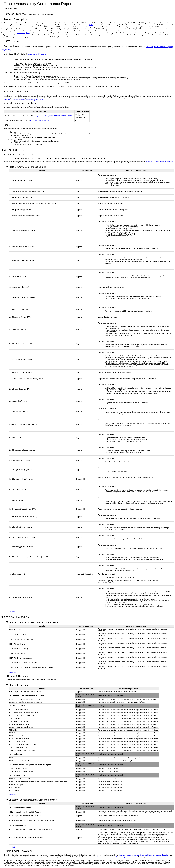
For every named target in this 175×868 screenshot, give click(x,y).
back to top (13, 612)
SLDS (91, 25)
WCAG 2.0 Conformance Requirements (159, 162)
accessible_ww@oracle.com (37, 54)
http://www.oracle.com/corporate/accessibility (109, 857)
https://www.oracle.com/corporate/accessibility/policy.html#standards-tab (144, 855)
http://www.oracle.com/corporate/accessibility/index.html (23, 100)
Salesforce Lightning (23, 33)
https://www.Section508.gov (40, 121)
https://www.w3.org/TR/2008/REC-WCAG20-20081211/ (55, 116)
